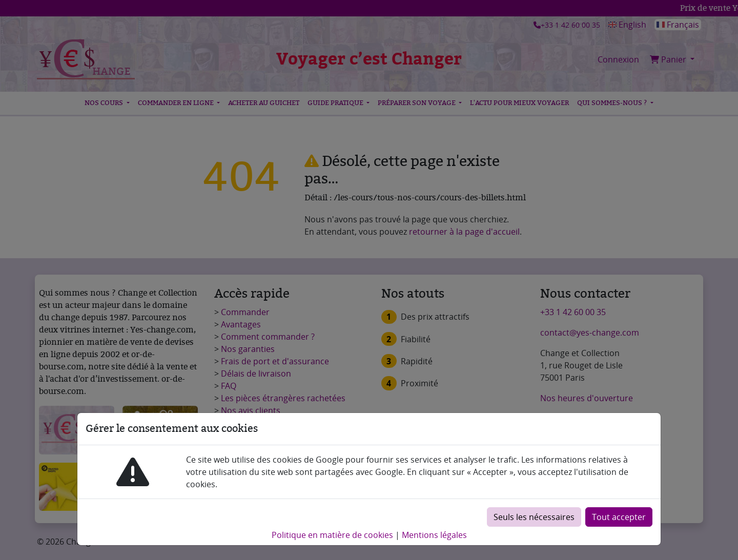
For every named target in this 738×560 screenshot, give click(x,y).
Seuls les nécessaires (534, 517)
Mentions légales (434, 535)
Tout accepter (619, 517)
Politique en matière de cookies (332, 535)
